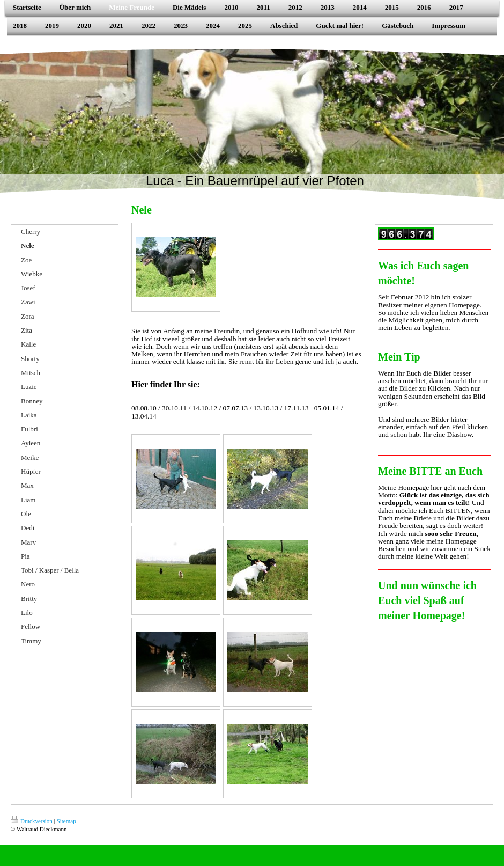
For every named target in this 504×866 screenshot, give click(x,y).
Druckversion (32, 821)
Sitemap (66, 821)
